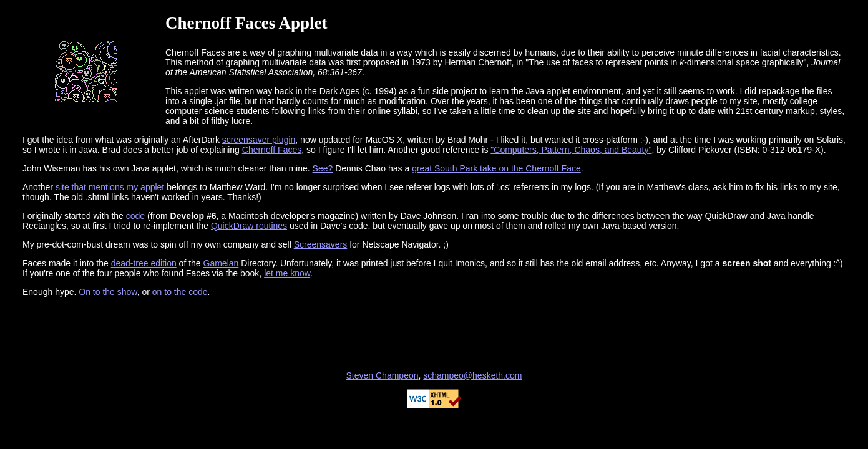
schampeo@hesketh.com (472, 375)
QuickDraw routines (249, 226)
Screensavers (321, 244)
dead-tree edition (144, 263)
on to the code (180, 292)
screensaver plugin (259, 140)
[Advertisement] (434, 334)
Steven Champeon (383, 375)
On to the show (108, 292)
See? (323, 168)
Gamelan (221, 263)
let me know (287, 273)
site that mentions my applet (110, 187)
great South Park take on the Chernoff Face (496, 168)
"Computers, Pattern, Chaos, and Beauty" (571, 150)
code (135, 216)
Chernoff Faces (272, 150)
